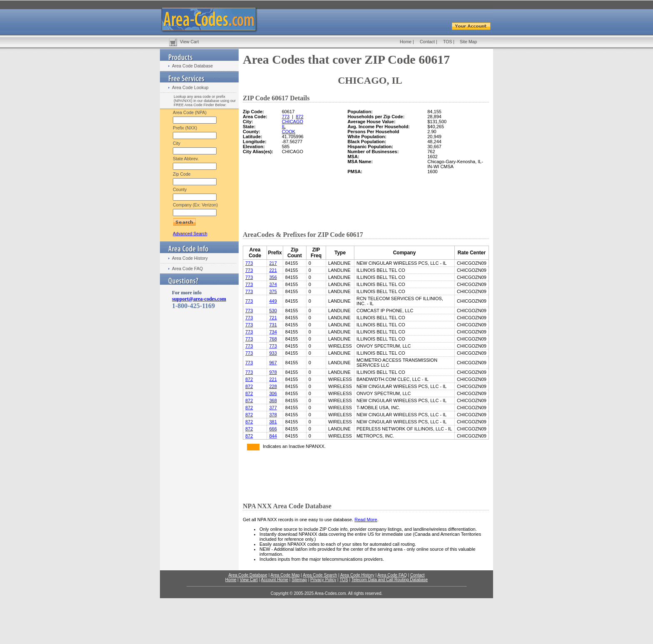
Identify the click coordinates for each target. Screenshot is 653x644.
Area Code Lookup (190, 87)
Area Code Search (320, 575)
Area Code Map (285, 575)
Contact (427, 42)
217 (273, 263)
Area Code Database (192, 66)
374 (273, 284)
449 (273, 301)
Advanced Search (190, 234)
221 (273, 270)
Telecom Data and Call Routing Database (390, 580)
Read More (366, 520)
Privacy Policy (323, 580)
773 (286, 117)
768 (273, 339)
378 (273, 415)
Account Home (274, 580)
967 (273, 363)
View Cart (189, 42)
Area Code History (190, 258)
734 (273, 332)
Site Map (468, 42)
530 (273, 311)
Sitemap (299, 580)
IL (284, 127)
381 (273, 422)
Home (406, 42)
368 (273, 400)
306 (273, 393)
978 (273, 372)
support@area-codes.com (199, 299)
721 (273, 318)
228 (273, 386)
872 (299, 117)
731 (273, 325)
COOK (289, 132)
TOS (447, 42)
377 (273, 408)
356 (273, 277)
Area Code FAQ (187, 269)
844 (273, 436)
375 (273, 291)
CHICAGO (293, 122)
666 (273, 429)
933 (273, 353)
